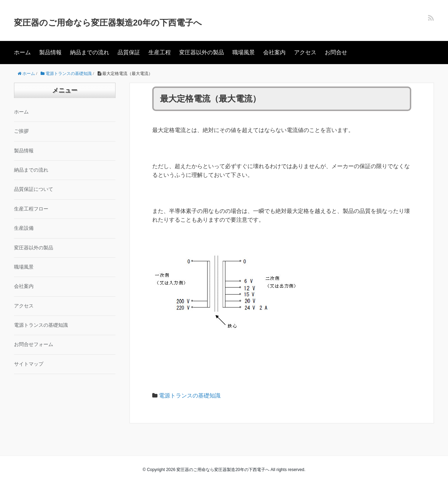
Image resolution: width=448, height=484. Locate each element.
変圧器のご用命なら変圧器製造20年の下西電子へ (108, 23)
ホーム (22, 52)
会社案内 (274, 52)
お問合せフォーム (34, 344)
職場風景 (244, 52)
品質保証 (129, 52)
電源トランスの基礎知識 (190, 396)
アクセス (305, 52)
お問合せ (336, 52)
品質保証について (34, 189)
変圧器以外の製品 (202, 52)
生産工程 (160, 52)
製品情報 (50, 52)
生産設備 (24, 228)
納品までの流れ (90, 52)
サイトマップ (29, 364)
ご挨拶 (21, 131)
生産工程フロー (31, 209)
